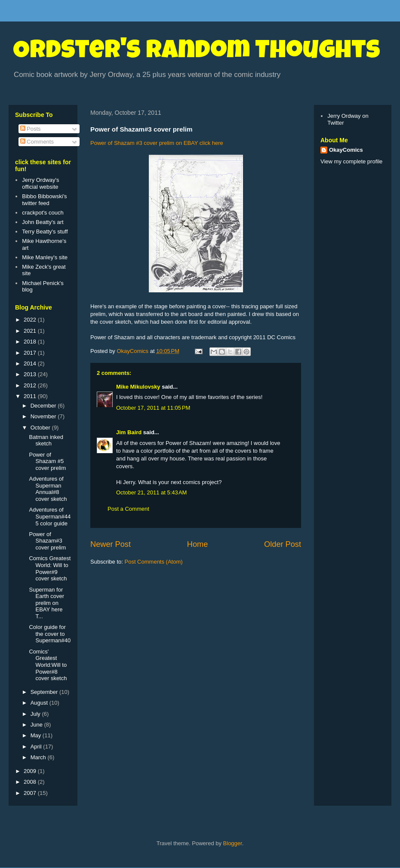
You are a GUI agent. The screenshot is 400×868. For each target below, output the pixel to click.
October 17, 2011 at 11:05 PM (153, 408)
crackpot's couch (43, 213)
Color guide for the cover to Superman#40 (50, 634)
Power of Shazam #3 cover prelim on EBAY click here (157, 143)
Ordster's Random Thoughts (197, 52)
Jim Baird (129, 432)
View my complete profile (351, 161)
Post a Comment (128, 509)
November (44, 416)
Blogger (233, 843)
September (45, 692)
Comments (37, 142)
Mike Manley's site (45, 257)
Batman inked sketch (46, 440)
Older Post (283, 544)
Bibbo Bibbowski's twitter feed (44, 200)
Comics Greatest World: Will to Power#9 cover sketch (50, 568)
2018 (31, 342)
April (37, 747)
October (41, 428)
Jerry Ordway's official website (40, 183)
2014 (31, 363)
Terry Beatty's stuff (45, 232)
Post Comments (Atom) (154, 562)
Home (198, 544)
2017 (31, 353)
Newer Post (111, 544)
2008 (31, 782)
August (40, 703)
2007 (31, 793)
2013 (31, 374)
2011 (31, 396)
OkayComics (346, 150)
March (39, 757)
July (36, 714)
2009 (31, 771)
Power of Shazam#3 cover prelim (47, 541)
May (37, 735)
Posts (31, 129)
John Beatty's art (43, 222)
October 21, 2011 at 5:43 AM (151, 492)
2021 (31, 331)
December (44, 406)
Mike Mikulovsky (138, 387)
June (37, 725)
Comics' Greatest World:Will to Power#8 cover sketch (48, 665)
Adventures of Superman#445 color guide (50, 516)
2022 (31, 320)
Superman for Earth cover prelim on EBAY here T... (46, 603)
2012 (31, 385)
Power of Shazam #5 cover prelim (47, 461)
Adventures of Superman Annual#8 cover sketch (48, 489)
